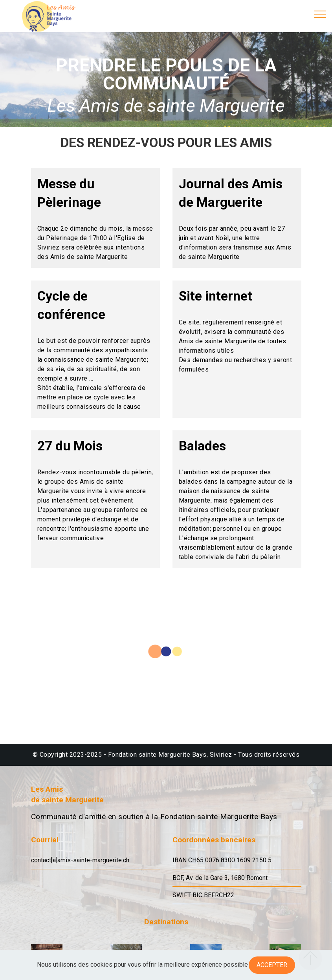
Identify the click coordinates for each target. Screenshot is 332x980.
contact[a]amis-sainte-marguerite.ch (80, 860)
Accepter (272, 965)
